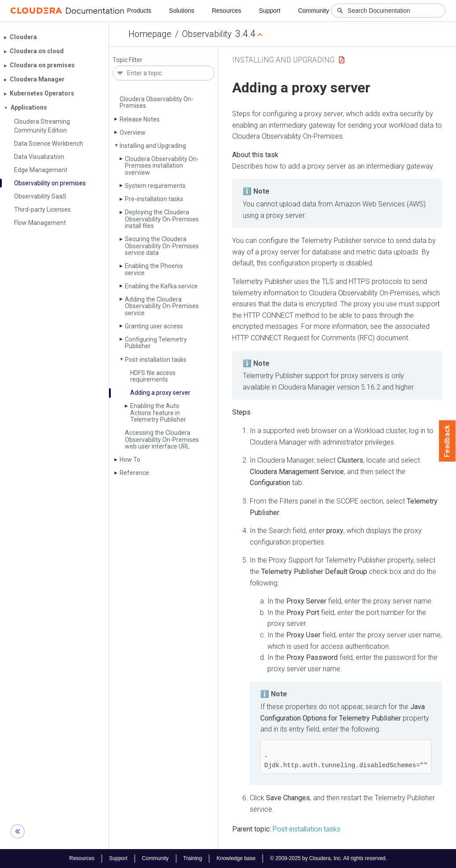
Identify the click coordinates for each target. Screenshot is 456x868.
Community (314, 11)
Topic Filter (128, 60)
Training (193, 858)
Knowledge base (236, 858)
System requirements (155, 186)
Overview (133, 132)
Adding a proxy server (160, 393)
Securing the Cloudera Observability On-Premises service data (162, 246)
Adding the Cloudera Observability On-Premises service (162, 306)
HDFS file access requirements (153, 376)
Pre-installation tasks (154, 199)
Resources (227, 11)
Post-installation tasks (156, 360)
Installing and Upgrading (153, 146)
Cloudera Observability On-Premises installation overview (162, 166)
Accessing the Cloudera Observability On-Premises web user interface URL (162, 440)
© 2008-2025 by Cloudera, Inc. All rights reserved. (328, 858)
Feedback (447, 441)
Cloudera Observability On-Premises (157, 102)
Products (139, 11)
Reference (134, 473)
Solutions (182, 11)
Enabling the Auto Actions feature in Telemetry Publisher (158, 413)
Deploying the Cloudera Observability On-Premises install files (162, 219)
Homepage (150, 34)
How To (130, 460)
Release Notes (140, 119)
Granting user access (154, 326)
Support (270, 11)
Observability (207, 34)
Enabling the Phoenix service (154, 269)
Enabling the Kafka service (161, 286)
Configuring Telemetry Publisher (156, 343)
